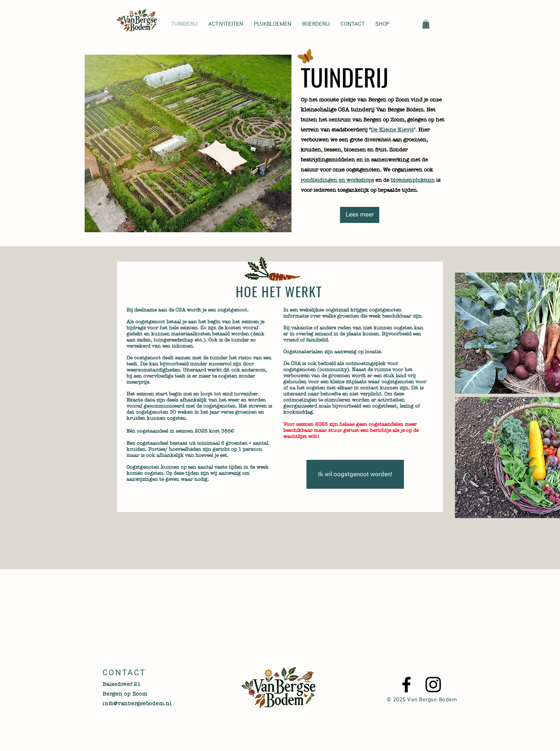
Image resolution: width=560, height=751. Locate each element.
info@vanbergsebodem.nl (137, 703)
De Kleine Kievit (392, 130)
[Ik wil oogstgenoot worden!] (355, 474)
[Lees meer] (360, 215)
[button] (426, 24)
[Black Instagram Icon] (433, 685)
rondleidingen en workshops (337, 180)
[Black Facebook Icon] (406, 685)
